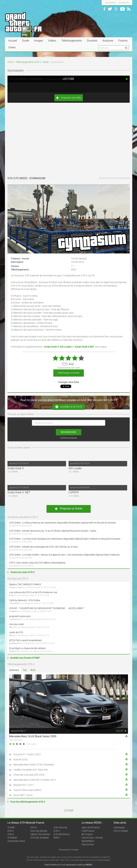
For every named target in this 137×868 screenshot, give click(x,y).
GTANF (69, 811)
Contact (75, 850)
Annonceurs (64, 850)
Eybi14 (12, 595)
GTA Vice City (60, 827)
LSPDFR (74, 492)
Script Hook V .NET (19, 492)
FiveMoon (14, 611)
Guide (26, 41)
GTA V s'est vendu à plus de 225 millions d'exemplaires (37, 563)
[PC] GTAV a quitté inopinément (26, 640)
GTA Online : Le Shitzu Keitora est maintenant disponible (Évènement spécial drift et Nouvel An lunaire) (62, 523)
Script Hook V (16, 468)
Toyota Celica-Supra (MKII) (27, 790)
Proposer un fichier (69, 509)
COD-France (88, 831)
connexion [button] (124, 3)
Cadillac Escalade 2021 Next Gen (31, 770)
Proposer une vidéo (69, 98)
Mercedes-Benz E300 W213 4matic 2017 (35, 780)
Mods (46, 62)
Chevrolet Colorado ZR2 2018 (29, 775)
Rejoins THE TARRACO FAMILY (25, 584)
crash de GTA (16, 632)
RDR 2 (57, 838)
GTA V (11, 62)
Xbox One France (91, 827)
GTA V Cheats (121, 831)
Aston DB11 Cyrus (23, 795)
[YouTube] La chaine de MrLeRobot (28, 648)
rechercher (68, 432)
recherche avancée (69, 438)
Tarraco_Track (16, 587)
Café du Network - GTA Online (25, 600)
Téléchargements (72, 41)
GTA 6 (11, 831)
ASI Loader (75, 468)
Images (39, 41)
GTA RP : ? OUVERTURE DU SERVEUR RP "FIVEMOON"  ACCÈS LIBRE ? (47, 608)
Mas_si (12, 627)
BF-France (87, 834)
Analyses (108, 41)
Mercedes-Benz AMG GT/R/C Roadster (34, 765)
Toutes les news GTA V (22, 572)
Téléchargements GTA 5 (28, 62)
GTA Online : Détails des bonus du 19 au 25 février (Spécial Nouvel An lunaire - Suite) (53, 531)
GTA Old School (61, 834)
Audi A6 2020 (20, 759)
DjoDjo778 (14, 651)
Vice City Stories (39, 831)
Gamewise (119, 827)
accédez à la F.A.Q (69, 407)
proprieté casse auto (20, 616)
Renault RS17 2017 (24, 785)
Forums (123, 41)
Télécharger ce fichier (69, 373)
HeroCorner (88, 844)
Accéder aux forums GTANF (25, 658)
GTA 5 (11, 834)
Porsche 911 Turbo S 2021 (27, 754)
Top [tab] (25, 670)
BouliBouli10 (15, 643)
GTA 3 (57, 831)
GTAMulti (12, 838)
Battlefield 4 (88, 841)
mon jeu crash (17, 624)
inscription (110, 3)
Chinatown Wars (16, 841)
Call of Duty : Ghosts (92, 838)
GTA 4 (34, 827)
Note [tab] (33, 670)
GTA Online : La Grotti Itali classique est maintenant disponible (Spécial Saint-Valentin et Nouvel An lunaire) (65, 539)
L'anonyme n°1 (16, 619)
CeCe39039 (15, 603)
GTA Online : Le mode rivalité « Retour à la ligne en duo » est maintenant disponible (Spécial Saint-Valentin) (64, 555)
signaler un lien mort (69, 379)
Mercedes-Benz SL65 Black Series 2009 (33, 736)
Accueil (13, 41)
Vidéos (52, 41)
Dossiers (92, 41)
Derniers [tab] (14, 670)
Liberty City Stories (40, 834)
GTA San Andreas (40, 838)
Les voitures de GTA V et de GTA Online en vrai (33, 592)
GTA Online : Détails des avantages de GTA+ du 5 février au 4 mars (44, 547)
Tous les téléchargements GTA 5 (28, 802)
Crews (12, 47)
